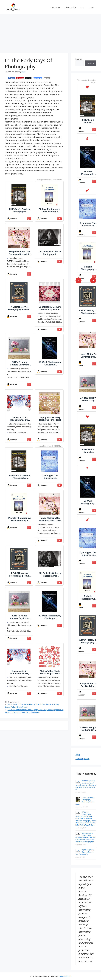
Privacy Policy (70, 7)
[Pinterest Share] (20, 78)
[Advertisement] (50, 32)
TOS (82, 7)
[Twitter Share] (28, 78)
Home (91, 7)
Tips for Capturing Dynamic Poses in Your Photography (85, 852)
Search (79, 59)
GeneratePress (65, 976)
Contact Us (55, 7)
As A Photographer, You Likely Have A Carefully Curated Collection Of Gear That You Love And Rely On (86, 785)
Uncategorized (83, 759)
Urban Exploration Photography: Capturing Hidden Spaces (85, 801)
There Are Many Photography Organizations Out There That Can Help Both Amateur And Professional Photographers (86, 837)
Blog (78, 754)
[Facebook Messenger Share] (38, 78)
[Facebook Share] (11, 78)
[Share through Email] (47, 78)
